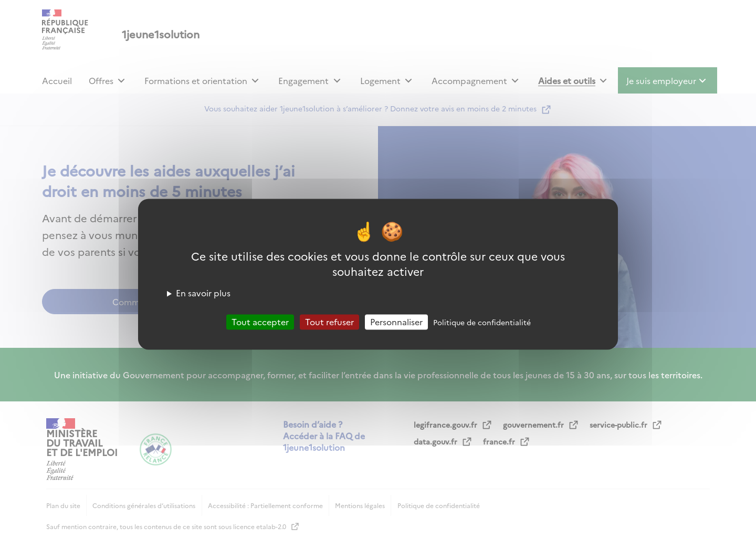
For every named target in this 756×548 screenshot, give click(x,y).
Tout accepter (260, 322)
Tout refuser (329, 322)
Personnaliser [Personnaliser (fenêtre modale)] (396, 322)
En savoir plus (203, 293)
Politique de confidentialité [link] (482, 322)
